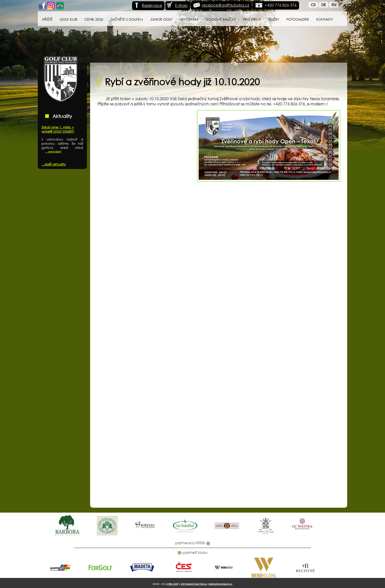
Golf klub (69, 19)
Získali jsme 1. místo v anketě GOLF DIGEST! (58, 129)
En (334, 5)
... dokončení (53, 152)
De (323, 5)
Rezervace (148, 5)
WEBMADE (172, 584)
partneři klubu (193, 552)
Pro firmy (252, 19)
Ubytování (189, 19)
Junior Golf (161, 19)
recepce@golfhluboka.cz (226, 5)
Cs (313, 5)
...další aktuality (54, 164)
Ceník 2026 (94, 19)
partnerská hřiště (193, 543)
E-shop (177, 5)
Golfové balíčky (221, 19)
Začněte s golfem (127, 19)
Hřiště (47, 19)
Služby (274, 19)
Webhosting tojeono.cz (220, 584)
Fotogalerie (298, 19)
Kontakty (325, 19)
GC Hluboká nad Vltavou (194, 584)
